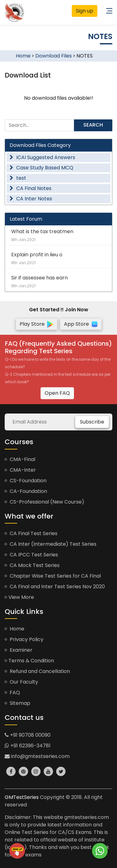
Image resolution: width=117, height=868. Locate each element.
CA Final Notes (31, 188)
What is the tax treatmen (58, 235)
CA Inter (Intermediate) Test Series (51, 544)
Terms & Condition (29, 661)
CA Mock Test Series (32, 565)
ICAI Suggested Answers (42, 157)
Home (23, 56)
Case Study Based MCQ (41, 168)
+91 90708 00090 (28, 735)
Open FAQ (57, 393)
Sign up (85, 11)
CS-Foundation (26, 481)
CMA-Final (20, 459)
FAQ (12, 692)
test (18, 178)
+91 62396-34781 (28, 746)
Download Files (54, 56)
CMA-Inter (20, 470)
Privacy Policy (24, 639)
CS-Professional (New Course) (44, 502)
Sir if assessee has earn (58, 281)
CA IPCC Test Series (31, 555)
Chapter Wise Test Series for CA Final (53, 576)
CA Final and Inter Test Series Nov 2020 (55, 587)
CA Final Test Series (31, 533)
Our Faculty (21, 682)
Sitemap (17, 703)
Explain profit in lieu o (58, 258)
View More (19, 597)
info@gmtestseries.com (37, 756)
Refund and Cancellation (37, 671)
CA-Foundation (26, 491)
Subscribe (92, 422)
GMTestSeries (22, 797)
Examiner (19, 650)
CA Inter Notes (31, 199)
